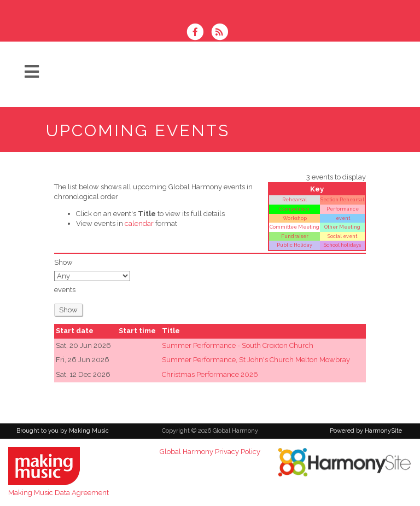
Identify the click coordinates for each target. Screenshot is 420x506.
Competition (294, 209)
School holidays (342, 245)
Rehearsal (294, 199)
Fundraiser (295, 236)
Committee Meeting (294, 227)
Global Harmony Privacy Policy (210, 452)
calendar (139, 223)
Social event (342, 236)
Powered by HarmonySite (366, 431)
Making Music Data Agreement (59, 493)
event (342, 218)
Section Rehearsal (342, 199)
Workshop (295, 218)
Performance (343, 209)
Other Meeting (342, 227)
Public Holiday (294, 245)
